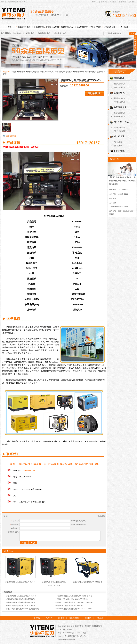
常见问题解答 (74, 618)
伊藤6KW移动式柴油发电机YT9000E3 (21, 602)
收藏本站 (95, 2)
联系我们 (122, 2)
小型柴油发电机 (119, 98)
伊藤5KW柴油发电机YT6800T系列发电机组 (23, 609)
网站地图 (132, 2)
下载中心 (104, 2)
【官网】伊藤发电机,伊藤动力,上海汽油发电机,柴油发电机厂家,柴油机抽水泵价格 (40, 72)
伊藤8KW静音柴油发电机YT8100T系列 (21, 606)
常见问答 (113, 2)
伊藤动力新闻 (110, 27)
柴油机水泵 (118, 146)
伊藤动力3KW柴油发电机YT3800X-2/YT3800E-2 (75, 602)
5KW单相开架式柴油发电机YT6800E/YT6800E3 (74, 609)
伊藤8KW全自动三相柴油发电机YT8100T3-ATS (74, 596)
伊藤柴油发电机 (38, 27)
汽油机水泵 (118, 142)
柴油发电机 (30, 33)
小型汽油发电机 (119, 84)
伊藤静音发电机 (53, 27)
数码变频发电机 (44, 33)
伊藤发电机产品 (67, 27)
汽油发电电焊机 (119, 131)
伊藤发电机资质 (81, 27)
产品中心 (49, 618)
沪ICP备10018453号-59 (66, 640)
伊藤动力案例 (95, 27)
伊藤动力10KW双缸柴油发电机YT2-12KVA (72, 599)
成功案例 (61, 618)
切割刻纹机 (119, 151)
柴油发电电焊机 (119, 127)
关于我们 (124, 27)
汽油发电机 (17, 33)
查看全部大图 (11, 136)
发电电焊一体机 (60, 33)
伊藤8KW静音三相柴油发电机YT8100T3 (20, 582)
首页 (10, 27)
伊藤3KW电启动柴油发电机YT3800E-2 (87, 582)
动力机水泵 (119, 136)
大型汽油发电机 (119, 87)
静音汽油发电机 (119, 113)
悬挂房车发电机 (119, 117)
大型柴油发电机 (119, 102)
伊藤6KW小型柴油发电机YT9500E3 (70, 606)
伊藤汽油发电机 (24, 27)
